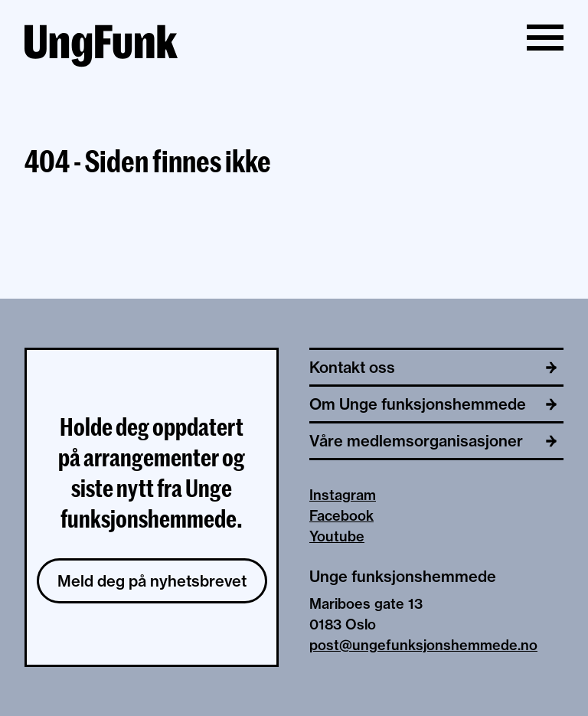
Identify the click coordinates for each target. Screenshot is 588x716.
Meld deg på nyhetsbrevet (152, 581)
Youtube (337, 536)
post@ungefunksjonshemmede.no (423, 645)
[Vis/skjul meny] (545, 38)
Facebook (341, 516)
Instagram (343, 495)
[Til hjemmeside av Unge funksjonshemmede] (101, 48)
